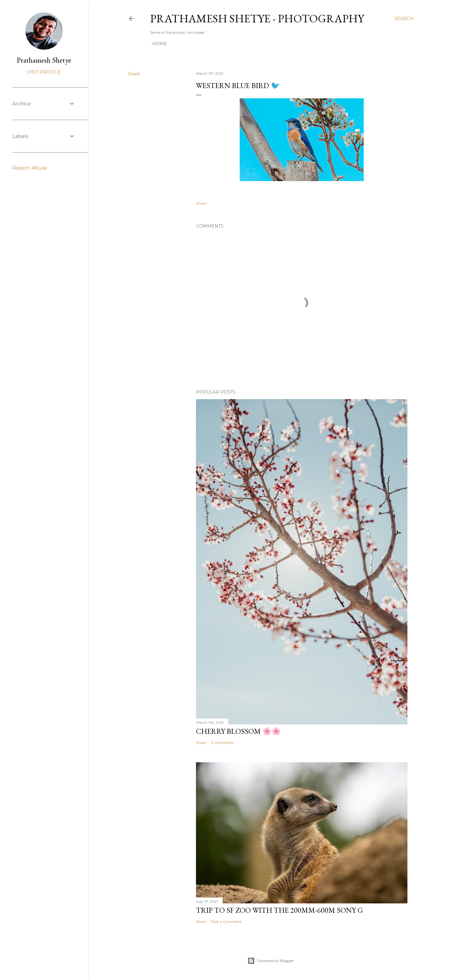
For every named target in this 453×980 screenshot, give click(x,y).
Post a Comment (226, 922)
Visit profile (44, 72)
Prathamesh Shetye (44, 60)
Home (160, 44)
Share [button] (134, 74)
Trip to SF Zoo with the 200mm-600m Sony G (279, 910)
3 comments (222, 743)
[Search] (404, 19)
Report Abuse (30, 168)
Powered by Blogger (271, 961)
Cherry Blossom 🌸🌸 (238, 731)
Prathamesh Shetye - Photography (257, 18)
